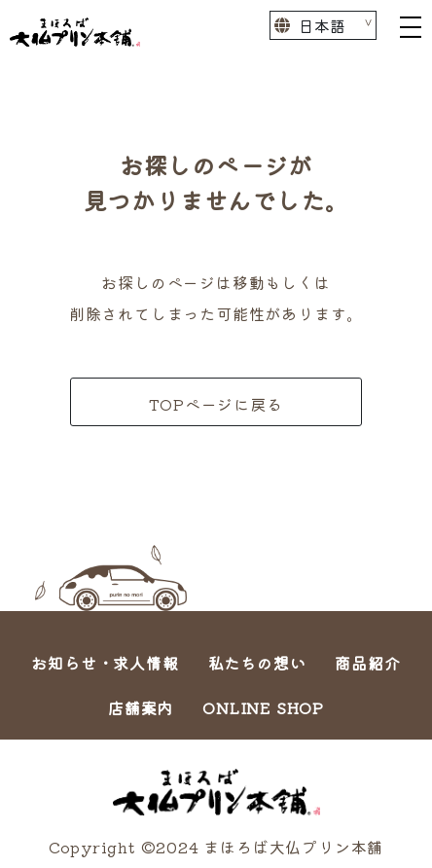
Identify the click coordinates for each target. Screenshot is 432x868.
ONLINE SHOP (263, 707)
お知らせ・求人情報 (105, 663)
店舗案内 (141, 707)
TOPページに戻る (216, 404)
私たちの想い (257, 663)
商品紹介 (367, 663)
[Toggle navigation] (411, 25)
